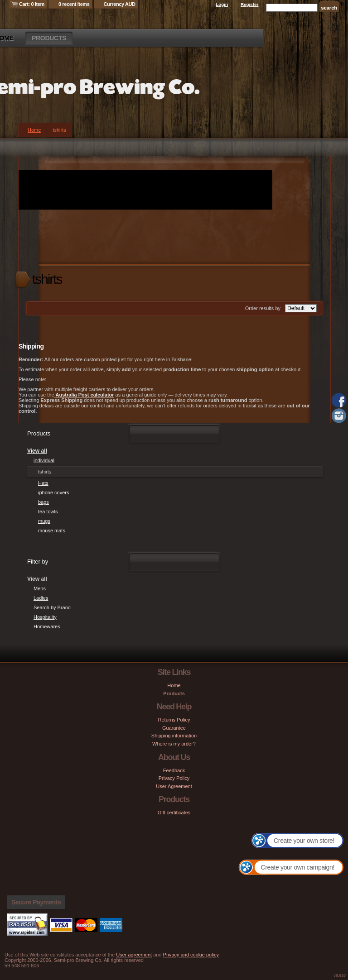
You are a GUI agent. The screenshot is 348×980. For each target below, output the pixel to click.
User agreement (134, 955)
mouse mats (52, 531)
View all (37, 451)
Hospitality (45, 617)
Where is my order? (174, 744)
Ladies (41, 598)
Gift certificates (174, 813)
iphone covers (54, 492)
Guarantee (174, 728)
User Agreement (174, 786)
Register (250, 4)
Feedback (174, 770)
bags (43, 502)
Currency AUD (120, 4)
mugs (44, 521)
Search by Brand (52, 607)
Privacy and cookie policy (191, 955)
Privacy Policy (174, 778)
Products (49, 38)
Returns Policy (174, 720)
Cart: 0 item (32, 4)
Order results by (263, 308)
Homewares (47, 626)
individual (44, 460)
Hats (43, 483)
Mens (40, 588)
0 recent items (74, 4)
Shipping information (174, 736)
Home (34, 130)
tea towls (48, 512)
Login (222, 4)
